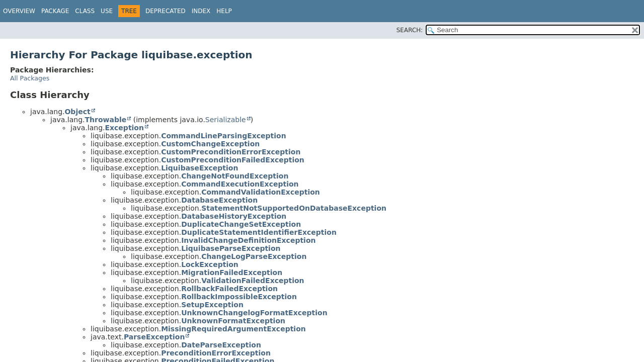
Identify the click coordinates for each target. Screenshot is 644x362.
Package (55, 11)
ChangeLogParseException (254, 256)
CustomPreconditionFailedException (233, 160)
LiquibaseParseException (231, 248)
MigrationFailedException (232, 273)
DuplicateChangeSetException (241, 224)
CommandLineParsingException (224, 136)
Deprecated (166, 11)
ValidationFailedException (253, 281)
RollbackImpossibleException (239, 297)
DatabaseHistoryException (234, 216)
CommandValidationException (261, 192)
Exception (124, 128)
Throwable (105, 120)
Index (201, 11)
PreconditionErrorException (216, 353)
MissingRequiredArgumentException (233, 329)
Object (77, 112)
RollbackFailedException (229, 289)
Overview (19, 11)
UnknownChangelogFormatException (254, 313)
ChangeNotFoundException (235, 176)
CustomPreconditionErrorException (231, 152)
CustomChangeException (210, 144)
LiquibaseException (199, 168)
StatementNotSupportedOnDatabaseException (294, 208)
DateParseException (221, 345)
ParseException (154, 337)
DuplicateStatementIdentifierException (259, 232)
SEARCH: (410, 30)
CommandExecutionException (240, 184)
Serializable (226, 120)
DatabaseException (219, 200)
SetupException (212, 305)
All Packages (30, 78)
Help (224, 11)
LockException (210, 264)
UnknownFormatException (233, 321)
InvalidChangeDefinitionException (248, 240)
